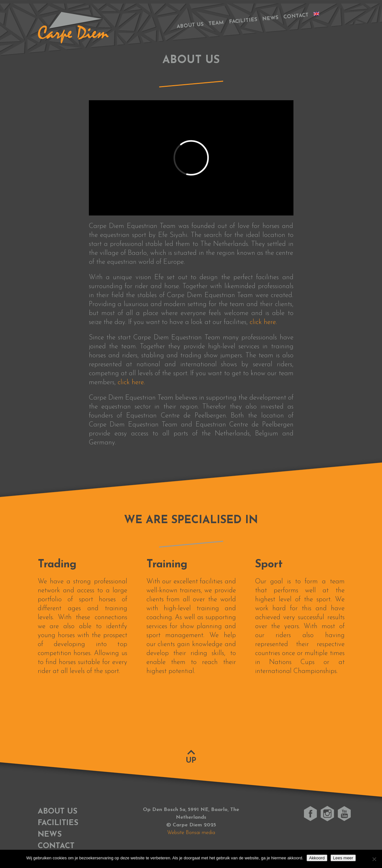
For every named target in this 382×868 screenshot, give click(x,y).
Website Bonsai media (191, 833)
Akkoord (317, 858)
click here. (263, 322)
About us (190, 25)
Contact (296, 16)
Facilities (243, 21)
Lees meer (343, 858)
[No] (374, 859)
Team (216, 23)
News (270, 19)
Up (191, 761)
